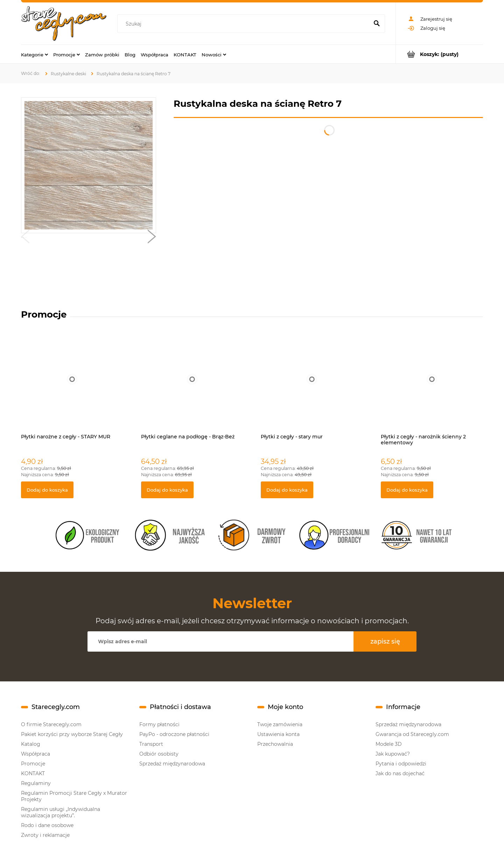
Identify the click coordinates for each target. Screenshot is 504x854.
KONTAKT (33, 773)
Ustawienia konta (278, 734)
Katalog (31, 744)
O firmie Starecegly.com (51, 724)
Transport (151, 744)
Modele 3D (389, 744)
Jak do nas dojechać (400, 773)
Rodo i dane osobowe (47, 825)
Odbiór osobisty (159, 754)
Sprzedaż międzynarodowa (172, 764)
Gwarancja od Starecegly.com (412, 734)
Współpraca (36, 754)
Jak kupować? (393, 754)
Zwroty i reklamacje (45, 835)
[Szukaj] (377, 24)
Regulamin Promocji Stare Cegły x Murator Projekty (74, 796)
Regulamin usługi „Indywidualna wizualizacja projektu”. (61, 812)
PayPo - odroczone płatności (174, 734)
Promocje (33, 764)
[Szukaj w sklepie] (245, 24)
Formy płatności (159, 724)
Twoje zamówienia (280, 724)
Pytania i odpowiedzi (401, 764)
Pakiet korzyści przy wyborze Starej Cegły (72, 734)
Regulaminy (36, 783)
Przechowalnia (275, 744)
